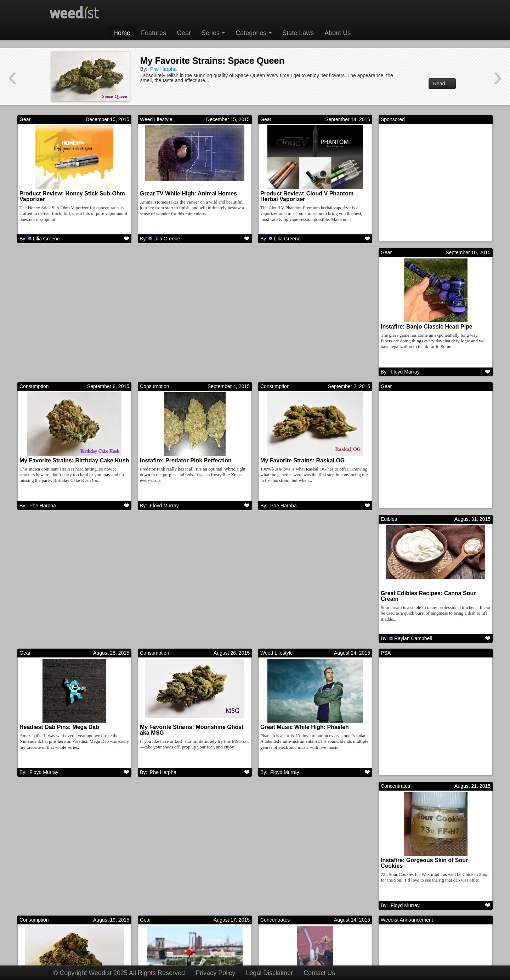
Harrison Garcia (412, 911)
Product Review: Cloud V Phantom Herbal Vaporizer (307, 196)
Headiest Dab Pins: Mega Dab (300, 463)
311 (308, 940)
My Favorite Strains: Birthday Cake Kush (195, 328)
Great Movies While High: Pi (57, 866)
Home (122, 33)
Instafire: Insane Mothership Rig (183, 866)
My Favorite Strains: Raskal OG (423, 328)
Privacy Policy (215, 973)
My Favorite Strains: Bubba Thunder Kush (430, 600)
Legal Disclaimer (269, 973)
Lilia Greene (46, 239)
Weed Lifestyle (156, 119)
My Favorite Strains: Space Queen (212, 61)
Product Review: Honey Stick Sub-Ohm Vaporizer (72, 196)
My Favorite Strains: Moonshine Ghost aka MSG (432, 465)
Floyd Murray (44, 373)
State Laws (298, 33)
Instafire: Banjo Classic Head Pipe (65, 328)
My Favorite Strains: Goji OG (299, 866)
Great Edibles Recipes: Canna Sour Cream (188, 465)
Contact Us (319, 973)
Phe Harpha (163, 69)
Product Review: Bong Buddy (59, 732)
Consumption (155, 254)
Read (442, 84)
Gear (184, 33)
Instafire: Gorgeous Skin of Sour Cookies (304, 600)
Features (154, 33)
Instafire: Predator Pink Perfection (306, 328)
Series (213, 33)
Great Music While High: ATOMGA (426, 866)
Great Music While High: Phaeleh (64, 597)
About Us (338, 33)
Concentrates (275, 523)
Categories (254, 33)
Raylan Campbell (172, 508)
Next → (337, 940)
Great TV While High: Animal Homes (188, 193)
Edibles (148, 388)
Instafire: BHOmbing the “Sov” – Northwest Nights (184, 734)
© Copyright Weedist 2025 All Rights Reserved (119, 973)
